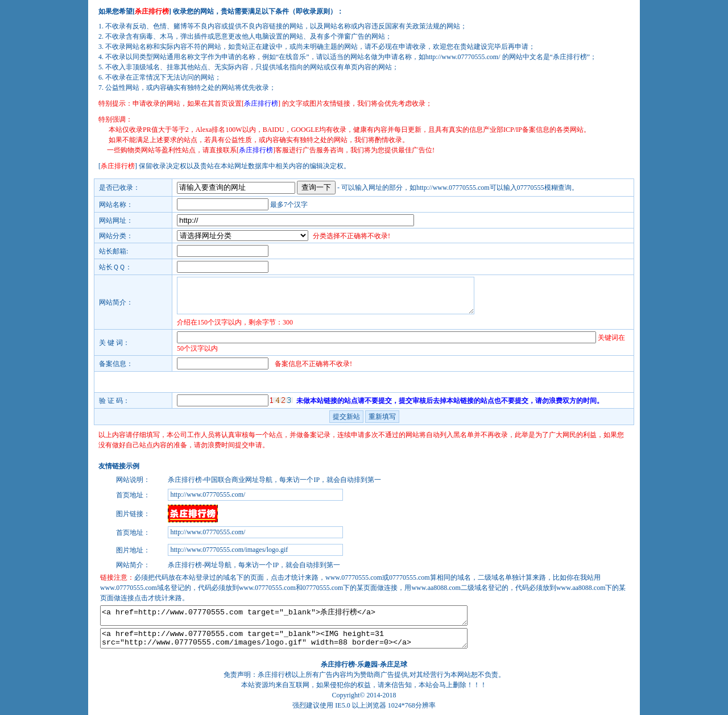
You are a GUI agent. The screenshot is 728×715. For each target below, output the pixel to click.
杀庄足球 (394, 664)
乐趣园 (367, 664)
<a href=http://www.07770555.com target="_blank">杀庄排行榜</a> (284, 616)
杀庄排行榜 (338, 664)
